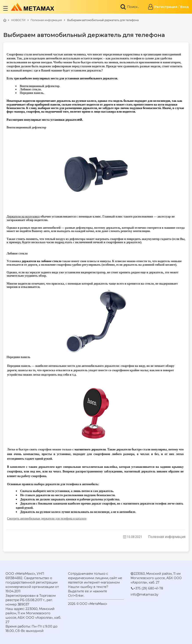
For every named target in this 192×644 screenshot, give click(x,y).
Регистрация (166, 7)
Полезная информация (46, 20)
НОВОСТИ (18, 20)
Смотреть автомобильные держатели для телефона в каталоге (47, 519)
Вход (184, 7)
